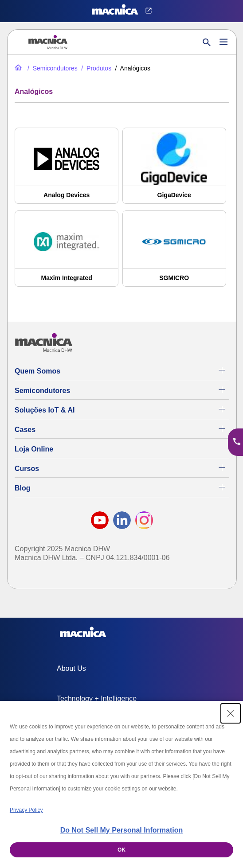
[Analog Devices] (67, 170)
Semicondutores (42, 391)
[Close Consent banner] (231, 713)
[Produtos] (95, 68)
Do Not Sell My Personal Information (121, 830)
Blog (23, 488)
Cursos (27, 469)
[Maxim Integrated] (67, 253)
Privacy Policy (26, 810)
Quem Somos (37, 371)
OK (121, 850)
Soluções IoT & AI (45, 410)
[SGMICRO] (174, 253)
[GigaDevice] (174, 170)
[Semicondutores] (52, 68)
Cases (25, 430)
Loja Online (34, 449)
